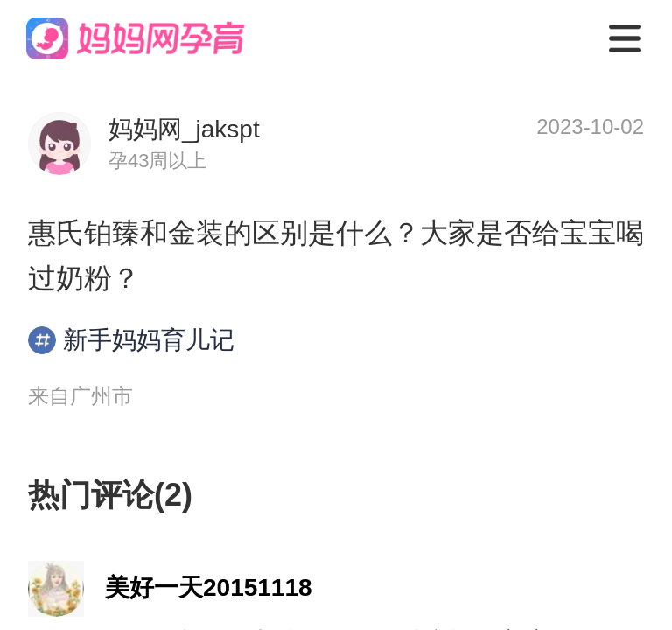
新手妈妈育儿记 (131, 340)
